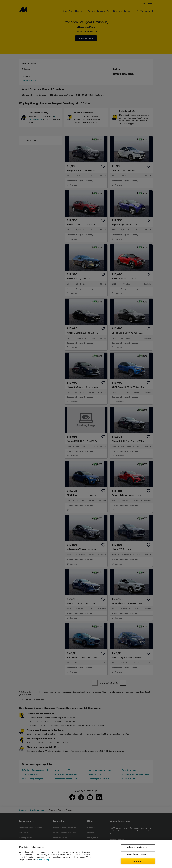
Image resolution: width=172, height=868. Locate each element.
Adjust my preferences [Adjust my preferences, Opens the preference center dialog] (138, 847)
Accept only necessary (138, 854)
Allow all (138, 861)
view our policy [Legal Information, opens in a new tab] (42, 860)
